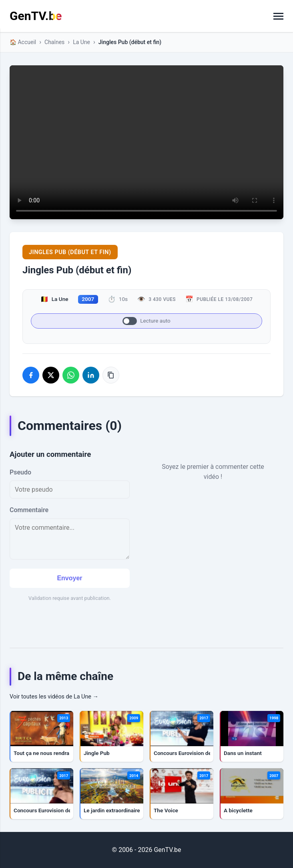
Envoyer (69, 578)
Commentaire (29, 510)
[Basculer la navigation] (278, 16)
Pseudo (20, 472)
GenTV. (36, 16)
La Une (81, 42)
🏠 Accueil (23, 42)
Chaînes (54, 42)
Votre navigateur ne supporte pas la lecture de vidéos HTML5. (146, 142)
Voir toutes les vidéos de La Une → (54, 697)
